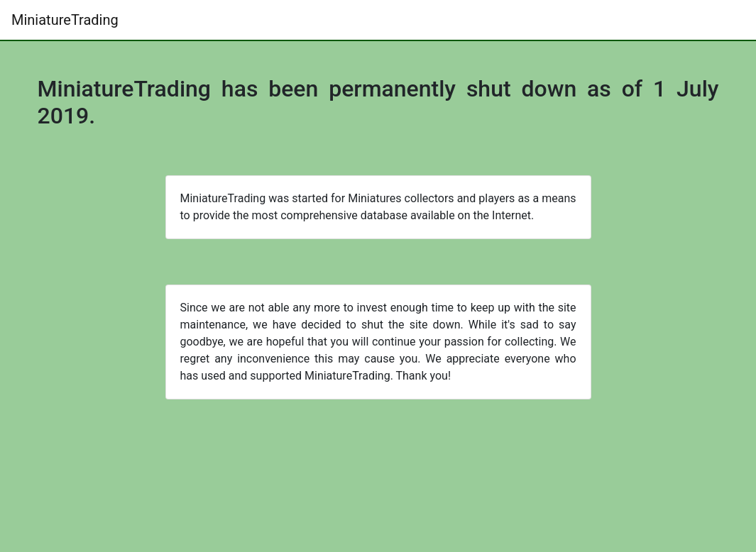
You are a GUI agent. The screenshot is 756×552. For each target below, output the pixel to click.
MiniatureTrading (65, 20)
